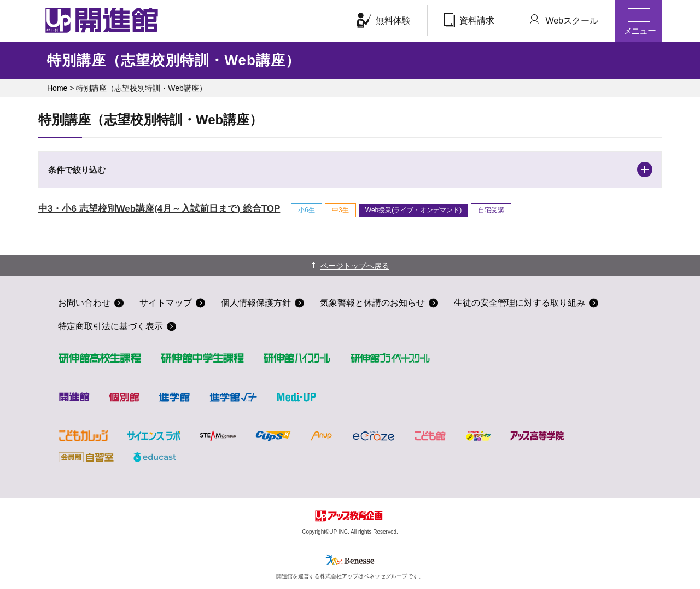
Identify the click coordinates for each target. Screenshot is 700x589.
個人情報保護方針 (256, 303)
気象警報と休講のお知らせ (372, 303)
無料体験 (384, 20)
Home (57, 88)
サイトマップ (166, 303)
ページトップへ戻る (355, 266)
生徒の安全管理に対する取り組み (520, 303)
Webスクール (563, 20)
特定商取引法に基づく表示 (110, 326)
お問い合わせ (84, 303)
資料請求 (469, 20)
